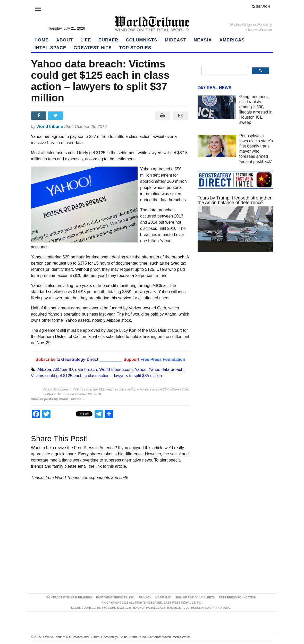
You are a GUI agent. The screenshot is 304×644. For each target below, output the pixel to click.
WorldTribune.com (116, 369)
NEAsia (203, 40)
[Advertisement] (235, 346)
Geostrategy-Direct (79, 359)
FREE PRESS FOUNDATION (237, 597)
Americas (232, 40)
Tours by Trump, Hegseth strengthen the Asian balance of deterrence (235, 200)
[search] (224, 71)
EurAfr (108, 40)
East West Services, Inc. (116, 597)
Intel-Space (50, 48)
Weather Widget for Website (249, 25)
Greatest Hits (93, 48)
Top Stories (135, 48)
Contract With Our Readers (69, 597)
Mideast (176, 40)
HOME (42, 40)
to (58, 359)
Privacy (145, 597)
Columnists (141, 40)
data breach (86, 369)
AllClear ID (63, 369)
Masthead (163, 597)
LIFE (86, 40)
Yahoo (141, 369)
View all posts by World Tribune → (58, 399)
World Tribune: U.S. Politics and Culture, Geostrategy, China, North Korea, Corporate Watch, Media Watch (117, 637)
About (65, 40)
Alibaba (44, 369)
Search (261, 7)
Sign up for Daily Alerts (195, 597)
